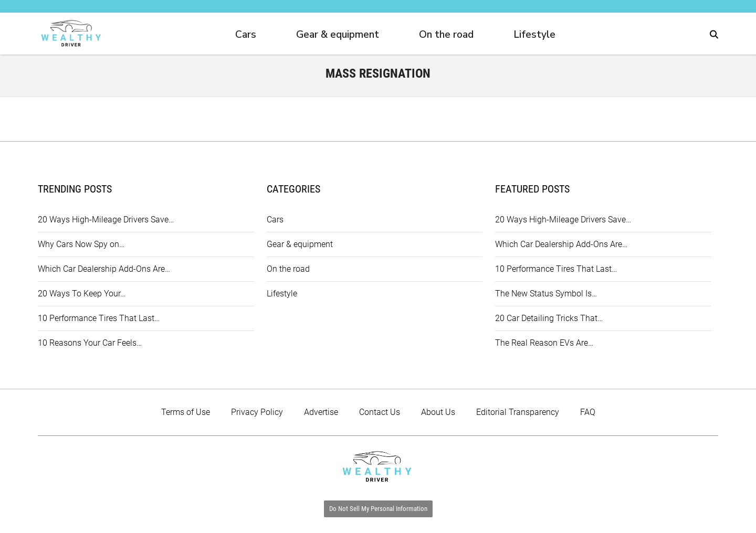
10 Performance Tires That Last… (99, 318)
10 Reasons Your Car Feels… (90, 343)
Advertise (321, 412)
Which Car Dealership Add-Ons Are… (104, 269)
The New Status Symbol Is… (546, 294)
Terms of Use (186, 412)
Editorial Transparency (518, 412)
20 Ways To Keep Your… (82, 294)
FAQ (588, 412)
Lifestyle (534, 35)
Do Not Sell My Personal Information (378, 509)
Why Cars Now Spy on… (81, 244)
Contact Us (380, 412)
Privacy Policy (257, 412)
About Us (438, 412)
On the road (446, 35)
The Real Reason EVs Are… (544, 343)
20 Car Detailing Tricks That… (549, 318)
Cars (246, 35)
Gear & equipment (338, 35)
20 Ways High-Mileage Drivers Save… (106, 220)
